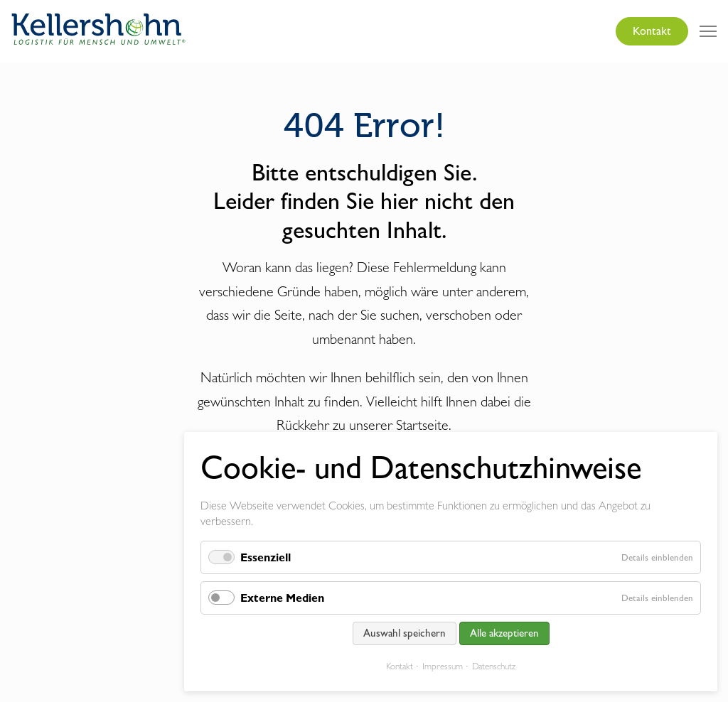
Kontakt (652, 31)
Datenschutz (494, 666)
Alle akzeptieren (504, 633)
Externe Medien (282, 598)
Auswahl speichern (405, 633)
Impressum (443, 666)
